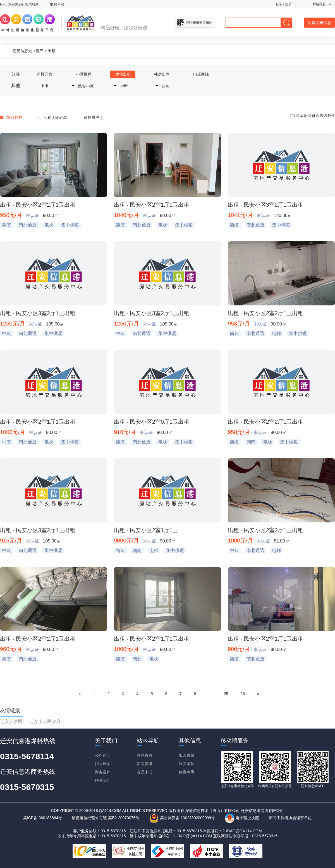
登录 (279, 4)
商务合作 (103, 772)
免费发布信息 (319, 23)
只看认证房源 (55, 117)
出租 (52, 51)
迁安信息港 (22, 51)
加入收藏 (186, 755)
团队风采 (103, 764)
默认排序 (15, 117)
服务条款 (186, 764)
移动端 (57, 4)
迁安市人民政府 (45, 721)
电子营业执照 (242, 818)
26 (243, 694)
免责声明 (186, 772)
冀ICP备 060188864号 (43, 818)
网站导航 (322, 4)
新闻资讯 (145, 764)
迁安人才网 (11, 721)
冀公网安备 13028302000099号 (182, 818)
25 (226, 694)
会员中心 (145, 772)
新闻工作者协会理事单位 (290, 818)
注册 (288, 4)
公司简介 (103, 755)
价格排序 (94, 117)
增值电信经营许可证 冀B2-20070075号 (106, 818)
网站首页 (145, 755)
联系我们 (103, 780)
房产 (39, 51)
